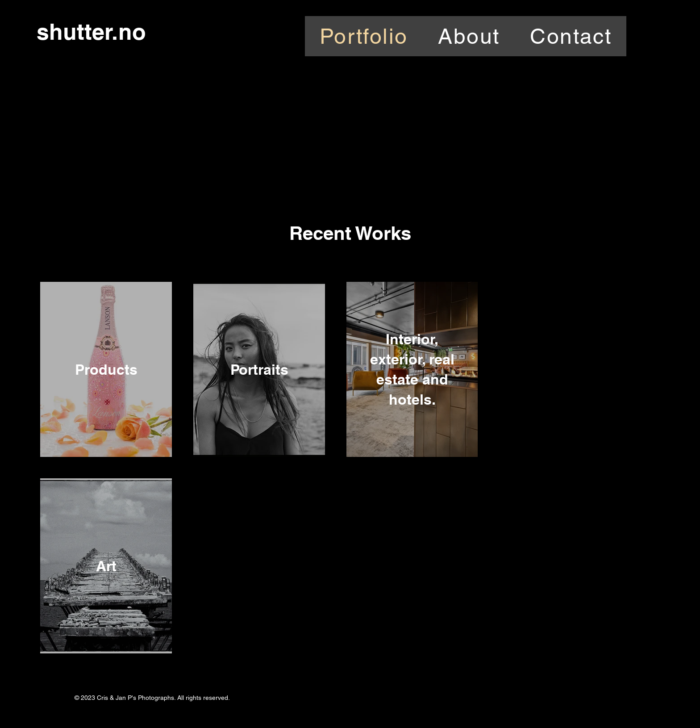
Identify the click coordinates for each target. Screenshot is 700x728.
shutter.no (91, 31)
